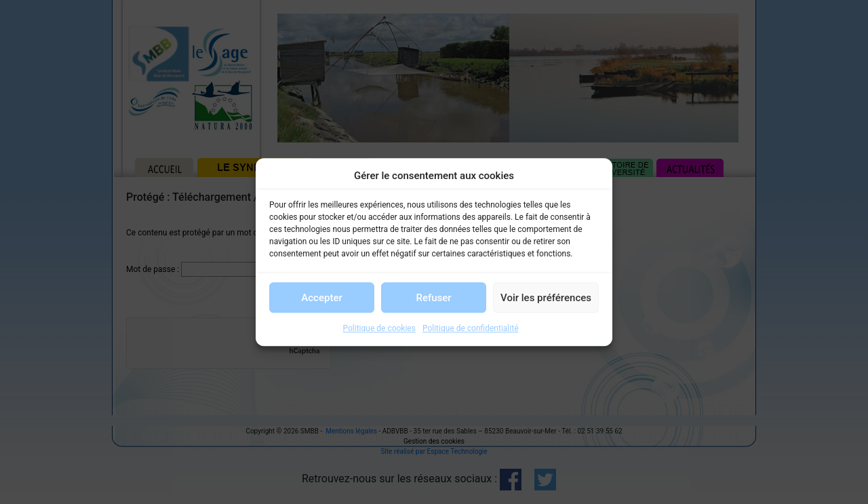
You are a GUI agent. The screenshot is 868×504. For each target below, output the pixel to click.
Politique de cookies (379, 328)
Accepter (321, 298)
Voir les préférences (546, 298)
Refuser (433, 298)
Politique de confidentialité (471, 328)
